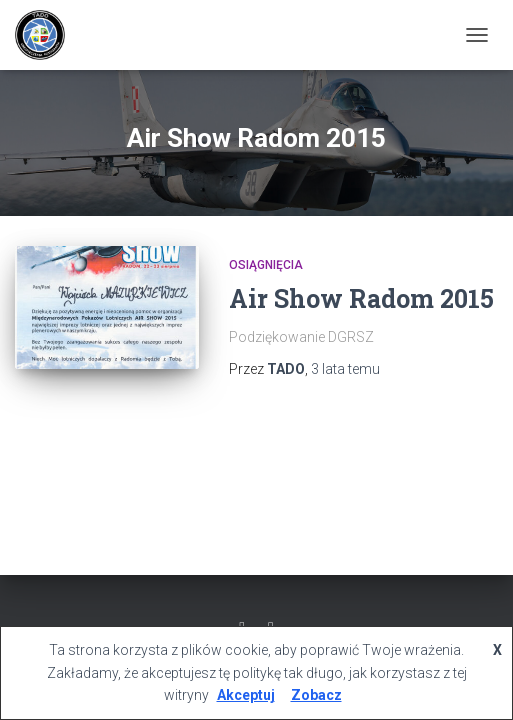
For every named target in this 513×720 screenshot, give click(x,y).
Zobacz (316, 695)
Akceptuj (246, 695)
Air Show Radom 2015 (361, 298)
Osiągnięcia (266, 265)
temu (345, 369)
